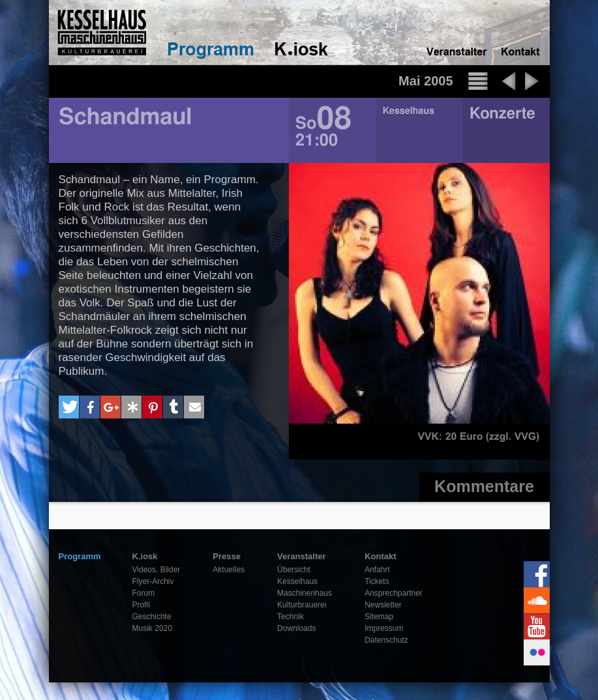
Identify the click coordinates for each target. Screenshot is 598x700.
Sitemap (379, 617)
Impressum (384, 628)
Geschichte (152, 617)
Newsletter (383, 605)
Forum (144, 593)
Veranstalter (301, 556)
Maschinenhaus (305, 593)
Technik (291, 617)
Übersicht (294, 570)
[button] (69, 407)
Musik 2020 (152, 628)
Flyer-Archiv (153, 581)
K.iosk (145, 556)
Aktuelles (229, 570)
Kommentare (484, 486)
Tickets (377, 581)
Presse (227, 556)
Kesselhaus (297, 581)
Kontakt (380, 556)
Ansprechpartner (394, 593)
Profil (141, 605)
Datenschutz (386, 640)
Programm (80, 556)
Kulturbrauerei (302, 605)
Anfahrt (377, 570)
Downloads (296, 628)
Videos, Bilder (157, 570)
